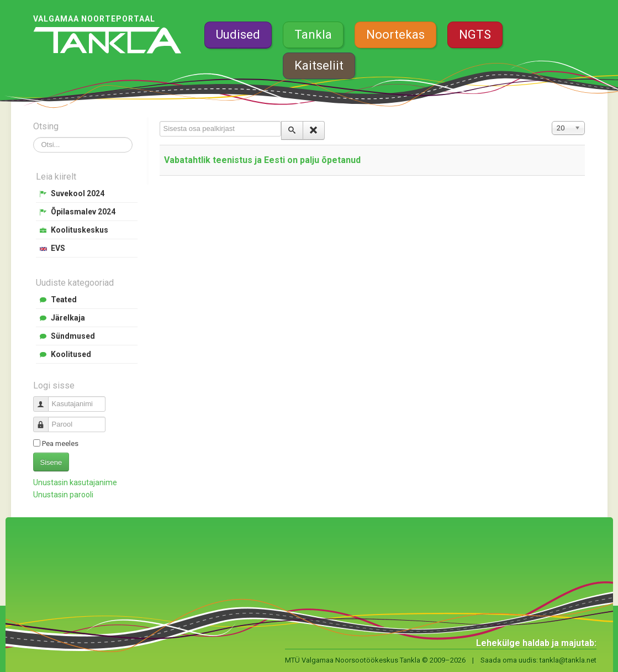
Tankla (313, 35)
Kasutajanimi (45, 399)
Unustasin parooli (63, 495)
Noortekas (395, 35)
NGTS (475, 35)
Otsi (33, 137)
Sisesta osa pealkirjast (160, 121)
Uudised (238, 35)
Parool (45, 420)
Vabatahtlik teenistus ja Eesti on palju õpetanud (262, 160)
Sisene (51, 462)
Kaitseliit (319, 65)
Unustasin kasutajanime (75, 482)
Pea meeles (60, 443)
